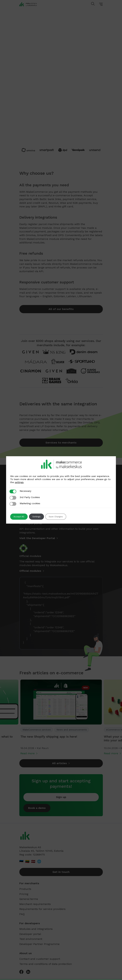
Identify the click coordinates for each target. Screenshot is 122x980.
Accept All (19, 517)
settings (19, 482)
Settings (36, 517)
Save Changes (56, 517)
